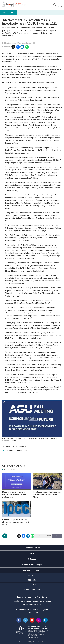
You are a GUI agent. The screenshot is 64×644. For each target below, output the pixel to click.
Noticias (8, 12)
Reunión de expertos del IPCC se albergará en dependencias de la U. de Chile (16, 522)
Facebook (18, 47)
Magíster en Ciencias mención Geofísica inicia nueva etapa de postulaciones (14, 494)
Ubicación (32, 580)
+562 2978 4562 (32, 613)
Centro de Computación (32, 570)
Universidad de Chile (40, 642)
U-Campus (32, 553)
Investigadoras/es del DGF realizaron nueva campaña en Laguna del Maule (47, 494)
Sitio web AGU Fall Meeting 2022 (16, 450)
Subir (5, 536)
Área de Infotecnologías (32, 565)
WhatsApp (27, 47)
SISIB (29, 642)
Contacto (32, 575)
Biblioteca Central (32, 548)
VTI (33, 642)
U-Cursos (32, 559)
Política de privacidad (32, 590)
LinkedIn (22, 47)
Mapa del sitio (32, 585)
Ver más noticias (10, 470)
